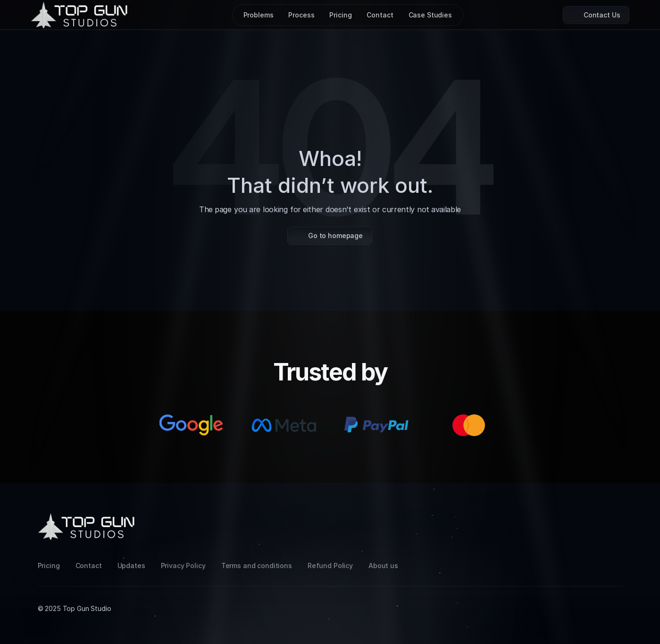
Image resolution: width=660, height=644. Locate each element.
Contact (89, 566)
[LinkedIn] (593, 519)
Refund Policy (330, 566)
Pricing (49, 566)
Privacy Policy (183, 566)
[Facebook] (615, 519)
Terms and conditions (257, 566)
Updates (131, 566)
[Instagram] (570, 519)
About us (383, 566)
